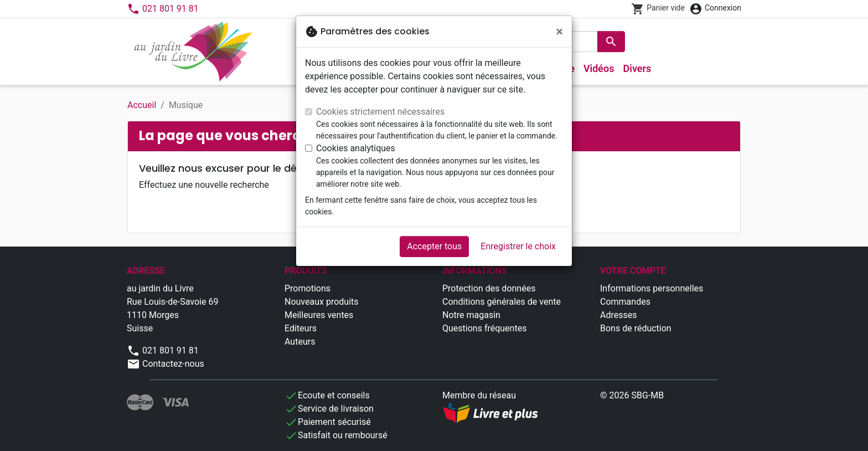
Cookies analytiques (356, 148)
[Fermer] (559, 32)
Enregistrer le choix (518, 246)
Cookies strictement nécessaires (380, 112)
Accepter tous (434, 246)
